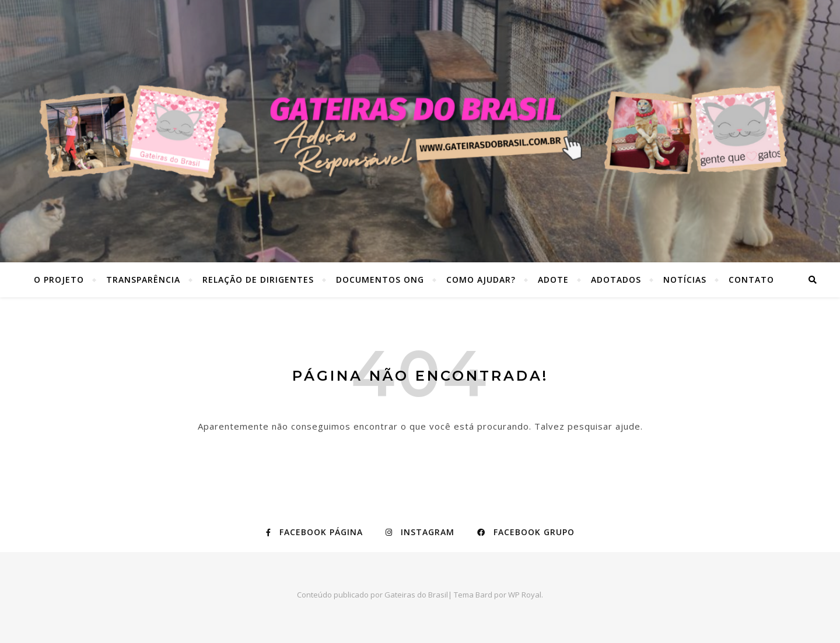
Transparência (143, 280)
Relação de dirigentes (258, 280)
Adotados (616, 280)
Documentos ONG (380, 280)
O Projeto (59, 280)
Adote (553, 280)
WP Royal (525, 595)
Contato (751, 280)
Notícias (685, 280)
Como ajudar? (481, 280)
